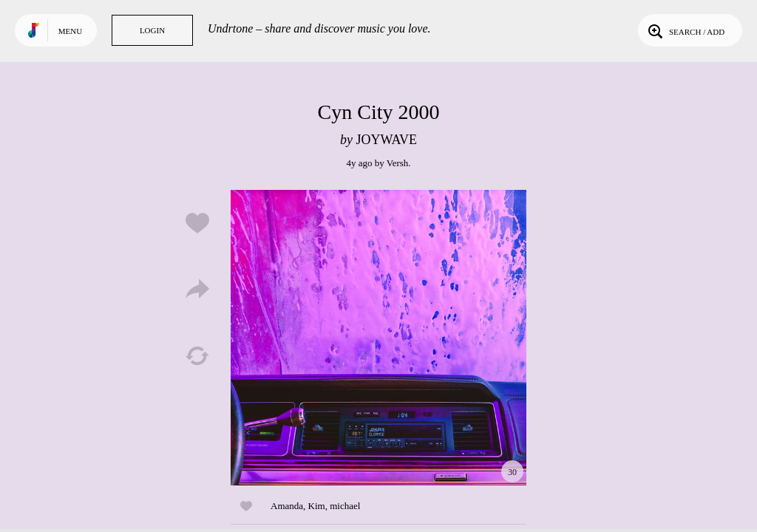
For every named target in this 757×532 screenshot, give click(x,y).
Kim (317, 506)
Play (378, 338)
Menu (70, 31)
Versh (398, 163)
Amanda (287, 506)
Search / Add (685, 30)
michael (345, 506)
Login (152, 30)
